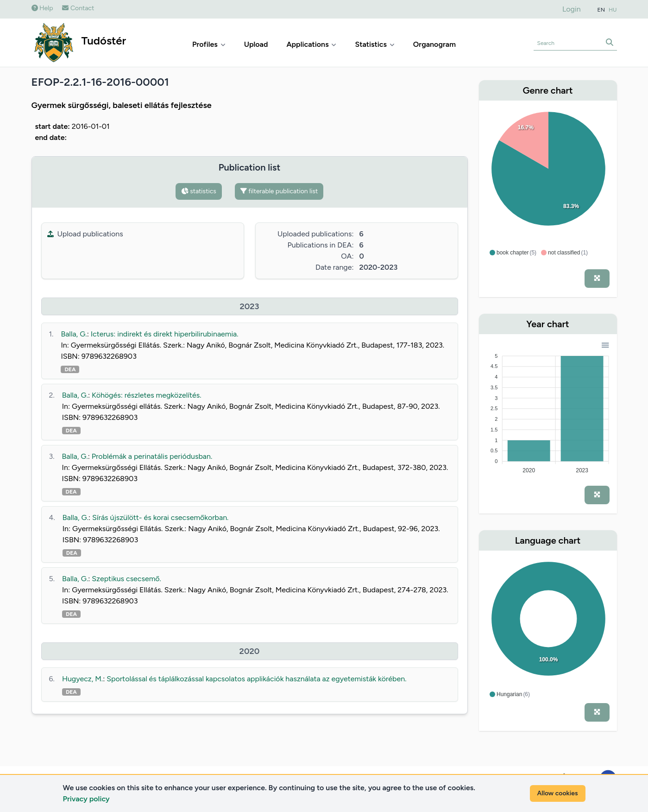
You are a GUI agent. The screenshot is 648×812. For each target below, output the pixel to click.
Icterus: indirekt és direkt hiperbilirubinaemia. (165, 334)
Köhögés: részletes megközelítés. (147, 395)
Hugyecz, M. (82, 679)
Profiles (209, 44)
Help (42, 8)
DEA (70, 369)
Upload (256, 44)
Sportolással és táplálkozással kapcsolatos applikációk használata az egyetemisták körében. (256, 679)
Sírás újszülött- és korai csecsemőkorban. (160, 517)
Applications (311, 44)
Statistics (374, 44)
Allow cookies (558, 793)
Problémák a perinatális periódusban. (152, 456)
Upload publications (85, 234)
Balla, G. (74, 334)
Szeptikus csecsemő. (126, 579)
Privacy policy (86, 799)
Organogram (434, 44)
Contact (78, 8)
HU (613, 10)
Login (572, 9)
